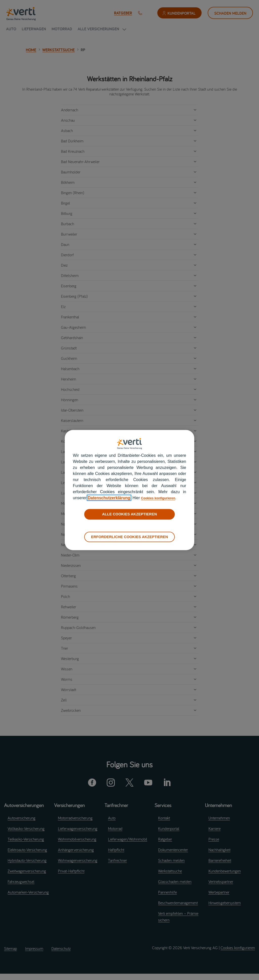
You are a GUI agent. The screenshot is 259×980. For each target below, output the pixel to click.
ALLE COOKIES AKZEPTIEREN (129, 514)
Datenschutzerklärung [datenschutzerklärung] (109, 498)
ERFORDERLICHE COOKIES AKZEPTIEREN (129, 537)
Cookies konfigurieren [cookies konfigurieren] (162, 498)
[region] (129, 490)
